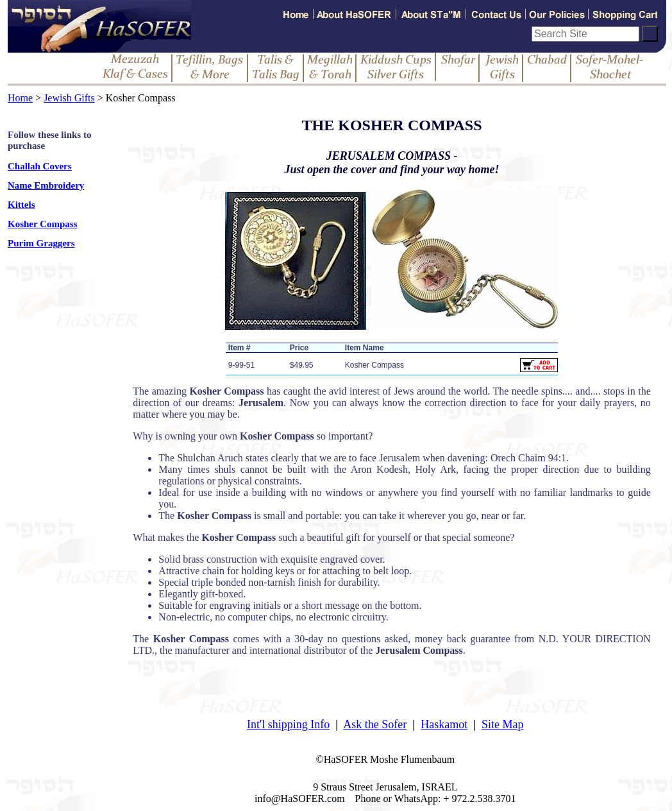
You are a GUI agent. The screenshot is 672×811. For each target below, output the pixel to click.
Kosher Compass (43, 224)
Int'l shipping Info (288, 724)
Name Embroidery (46, 185)
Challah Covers (40, 166)
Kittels (21, 205)
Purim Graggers (41, 243)
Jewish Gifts (69, 98)
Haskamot (444, 724)
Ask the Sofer (375, 724)
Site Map (503, 724)
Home (20, 98)
